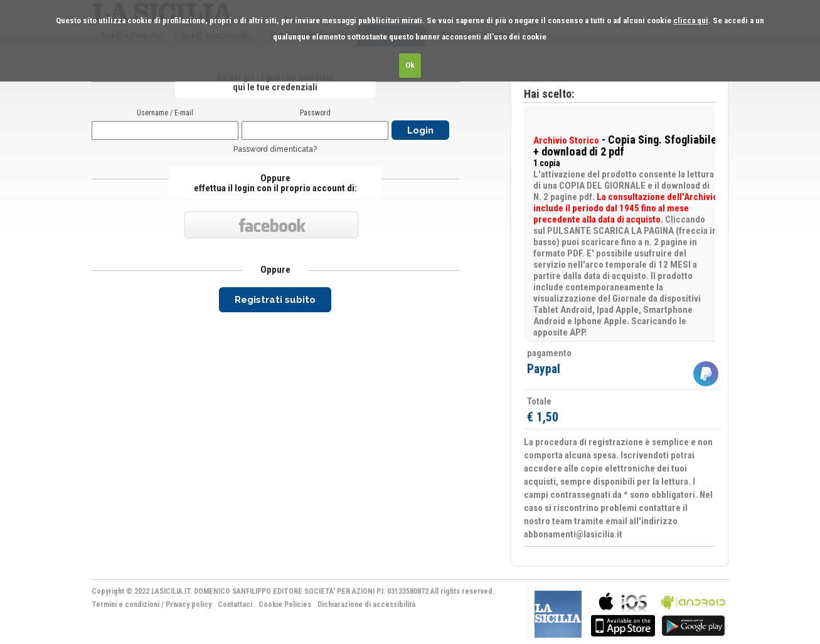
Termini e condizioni (125, 604)
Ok (410, 65)
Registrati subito (275, 300)
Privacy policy (189, 604)
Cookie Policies (285, 604)
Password (315, 113)
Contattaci (235, 604)
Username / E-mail (165, 113)
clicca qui (691, 20)
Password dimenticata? (275, 149)
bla (623, 613)
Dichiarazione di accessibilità (366, 604)
